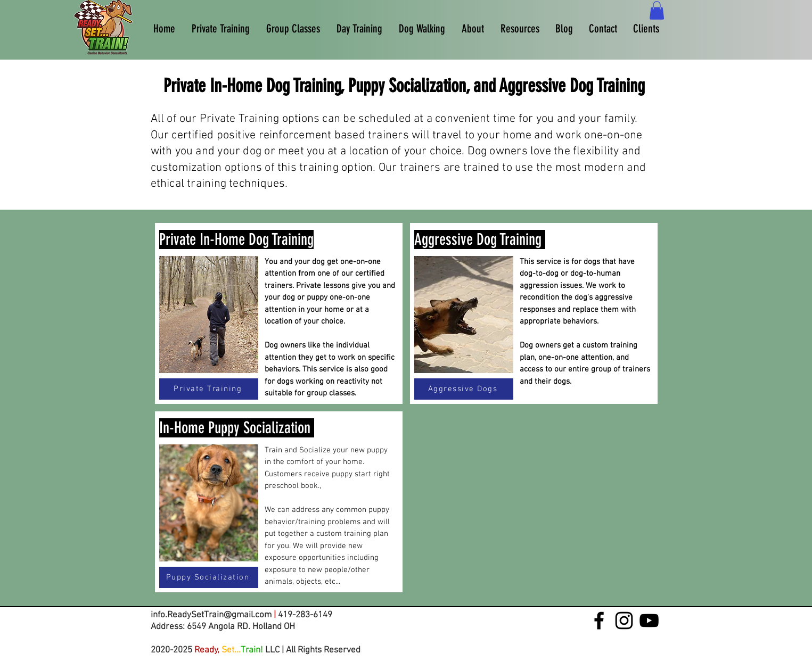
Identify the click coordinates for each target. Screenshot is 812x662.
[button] (657, 10)
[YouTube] (649, 620)
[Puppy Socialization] (209, 577)
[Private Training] (209, 389)
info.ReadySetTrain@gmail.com (211, 615)
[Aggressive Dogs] (464, 389)
